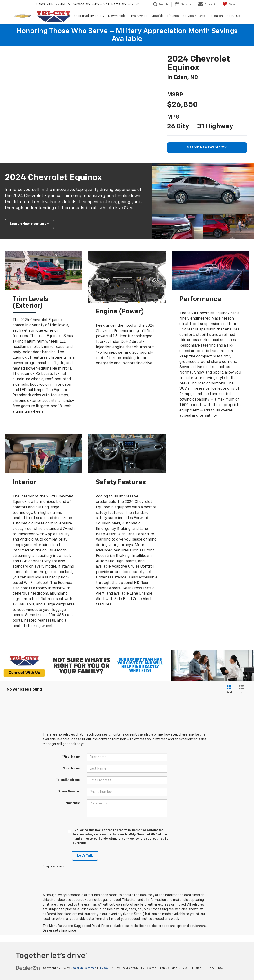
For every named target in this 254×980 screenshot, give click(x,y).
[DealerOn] (28, 968)
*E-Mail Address (68, 780)
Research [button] (216, 16)
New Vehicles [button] (118, 16)
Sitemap (91, 968)
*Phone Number (69, 792)
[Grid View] (228, 690)
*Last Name (71, 769)
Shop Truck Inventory (89, 16)
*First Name (71, 757)
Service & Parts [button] (194, 16)
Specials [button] (157, 16)
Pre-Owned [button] (139, 16)
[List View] (241, 690)
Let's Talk (85, 856)
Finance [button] (173, 16)
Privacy (103, 968)
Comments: (71, 804)
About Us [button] (233, 16)
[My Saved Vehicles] (230, 4)
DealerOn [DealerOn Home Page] (77, 968)
